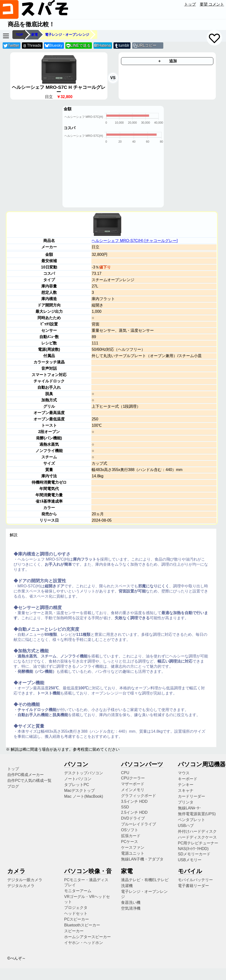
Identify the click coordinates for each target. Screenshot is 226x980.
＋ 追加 (167, 61)
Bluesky (54, 46)
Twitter (11, 46)
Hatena (103, 45)
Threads (32, 46)
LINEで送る (78, 46)
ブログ (13, 786)
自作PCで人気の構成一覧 (29, 781)
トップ (190, 4)
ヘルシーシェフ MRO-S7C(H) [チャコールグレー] (135, 241)
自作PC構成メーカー (26, 775)
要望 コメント (212, 4)
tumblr (122, 46)
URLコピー (147, 45)
